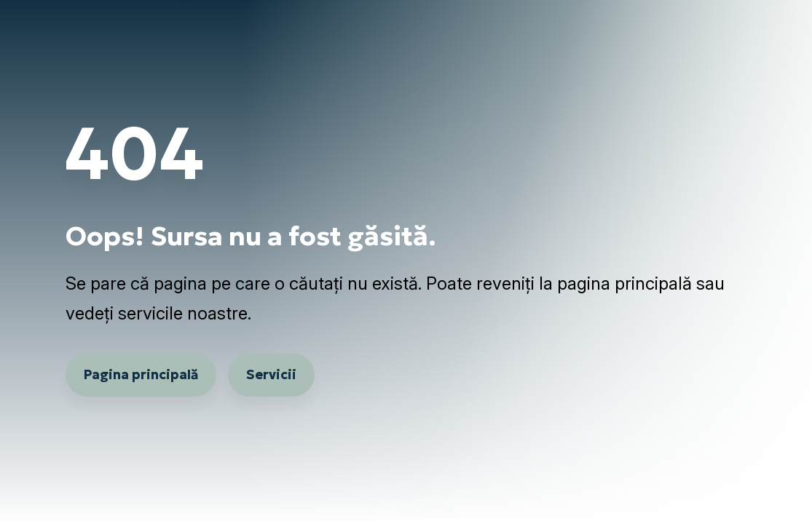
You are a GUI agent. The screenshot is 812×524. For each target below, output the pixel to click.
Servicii (271, 374)
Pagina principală (141, 374)
